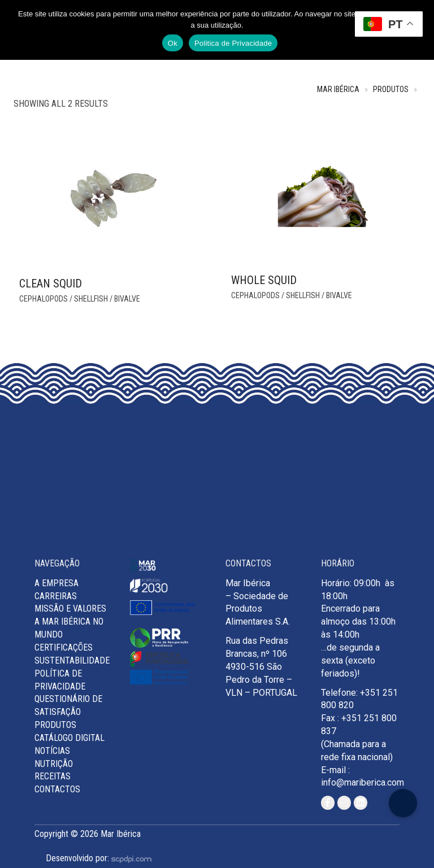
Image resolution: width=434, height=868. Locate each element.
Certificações (64, 647)
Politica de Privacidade (233, 43)
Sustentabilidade (72, 660)
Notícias (52, 751)
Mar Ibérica (338, 90)
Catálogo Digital (70, 738)
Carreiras (56, 596)
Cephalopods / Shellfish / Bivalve (80, 299)
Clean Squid (51, 283)
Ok (173, 43)
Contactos (57, 789)
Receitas (53, 776)
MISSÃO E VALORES (70, 609)
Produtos (391, 90)
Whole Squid (264, 280)
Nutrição (54, 764)
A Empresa (57, 583)
